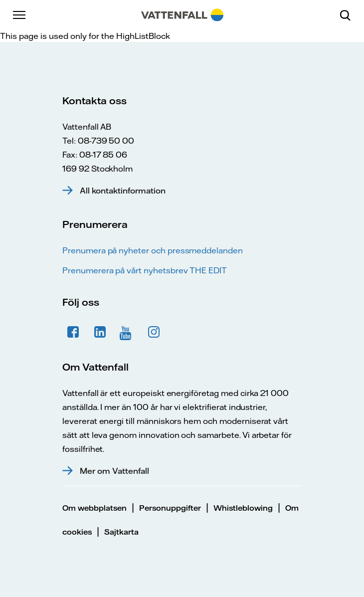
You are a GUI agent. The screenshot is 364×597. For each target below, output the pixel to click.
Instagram (154, 332)
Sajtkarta (121, 532)
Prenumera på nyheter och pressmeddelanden (153, 250)
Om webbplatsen (94, 508)
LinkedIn (100, 332)
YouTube (127, 332)
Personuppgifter (170, 508)
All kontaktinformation (123, 191)
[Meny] (20, 15)
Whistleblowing (243, 508)
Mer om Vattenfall (114, 471)
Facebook (73, 332)
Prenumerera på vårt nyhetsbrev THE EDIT (145, 270)
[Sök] (349, 15)
